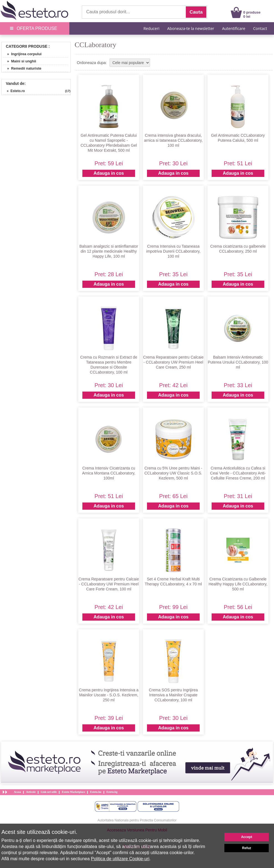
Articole (31, 792)
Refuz (247, 848)
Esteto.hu (96, 792)
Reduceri (151, 28)
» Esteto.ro (14, 91)
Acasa (17, 792)
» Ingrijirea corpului (22, 54)
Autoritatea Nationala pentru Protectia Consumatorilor (137, 820)
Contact (260, 28)
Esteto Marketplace (73, 792)
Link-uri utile (49, 792)
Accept (247, 837)
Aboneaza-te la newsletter (191, 28)
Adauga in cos (109, 173)
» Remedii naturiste (22, 68)
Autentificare (234, 28)
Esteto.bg (112, 792)
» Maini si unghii (20, 61)
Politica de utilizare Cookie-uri (120, 859)
